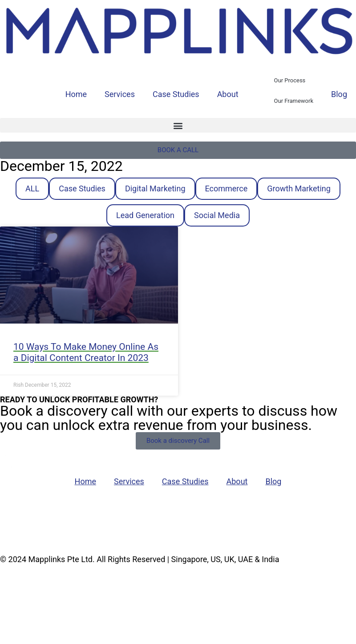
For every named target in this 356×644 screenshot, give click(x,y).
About (228, 94)
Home (76, 94)
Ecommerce (227, 188)
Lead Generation (145, 215)
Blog (339, 94)
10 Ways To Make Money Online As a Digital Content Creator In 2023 (86, 352)
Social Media (217, 215)
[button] (178, 125)
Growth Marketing (299, 188)
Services (120, 94)
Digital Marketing (155, 188)
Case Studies (176, 94)
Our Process (290, 80)
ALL (32, 188)
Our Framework (294, 101)
